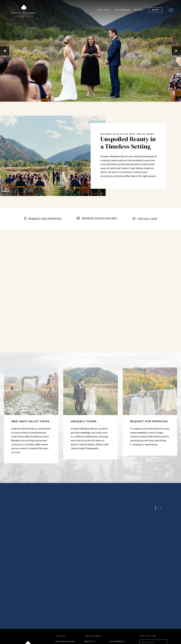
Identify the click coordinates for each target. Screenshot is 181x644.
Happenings (123, 10)
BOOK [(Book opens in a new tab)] (155, 10)
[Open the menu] (171, 10)
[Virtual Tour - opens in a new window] (145, 219)
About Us (90, 641)
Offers (138, 10)
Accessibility (117, 641)
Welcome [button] (103, 10)
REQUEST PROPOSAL (145, 445)
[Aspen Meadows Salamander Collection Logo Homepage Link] (24, 11)
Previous (5, 51)
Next (176, 51)
